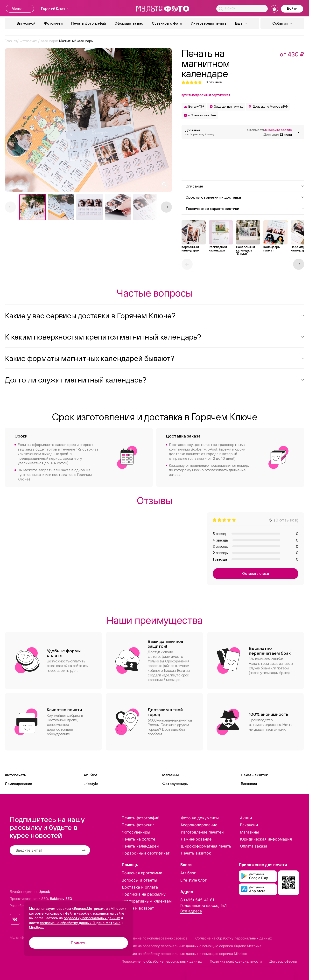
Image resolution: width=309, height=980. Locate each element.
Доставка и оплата (140, 887)
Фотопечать (15, 775)
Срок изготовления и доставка (245, 197)
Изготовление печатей (202, 832)
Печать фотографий (88, 23)
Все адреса (191, 911)
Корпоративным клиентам (147, 901)
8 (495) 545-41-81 (197, 900)
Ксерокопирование (199, 825)
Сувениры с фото (167, 23)
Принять (79, 943)
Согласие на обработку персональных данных (234, 938)
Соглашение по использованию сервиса (155, 938)
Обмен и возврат (138, 908)
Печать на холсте (138, 839)
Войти (292, 8)
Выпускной (26, 23)
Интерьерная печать (209, 23)
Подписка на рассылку (144, 894)
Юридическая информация (266, 839)
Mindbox (36, 927)
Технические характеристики (245, 209)
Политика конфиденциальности (236, 961)
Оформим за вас (129, 23)
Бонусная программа (142, 873)
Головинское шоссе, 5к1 (204, 905)
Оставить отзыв (256, 573)
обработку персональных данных (92, 918)
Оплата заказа (254, 846)
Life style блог (193, 880)
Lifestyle (91, 784)
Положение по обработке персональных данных (162, 961)
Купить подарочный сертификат (206, 95)
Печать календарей (140, 846)
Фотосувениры (175, 784)
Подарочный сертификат (146, 853)
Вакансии (249, 784)
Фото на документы (200, 818)
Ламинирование (18, 784)
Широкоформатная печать (206, 846)
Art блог (90, 775)
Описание (245, 186)
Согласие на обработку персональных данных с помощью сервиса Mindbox (185, 954)
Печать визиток (254, 775)
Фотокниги (53, 23)
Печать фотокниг (138, 825)
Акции (246, 818)
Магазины (170, 775)
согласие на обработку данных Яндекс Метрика (80, 923)
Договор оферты (283, 961)
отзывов (214, 82)
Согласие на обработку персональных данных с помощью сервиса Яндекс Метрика (192, 946)
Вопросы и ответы (139, 880)
